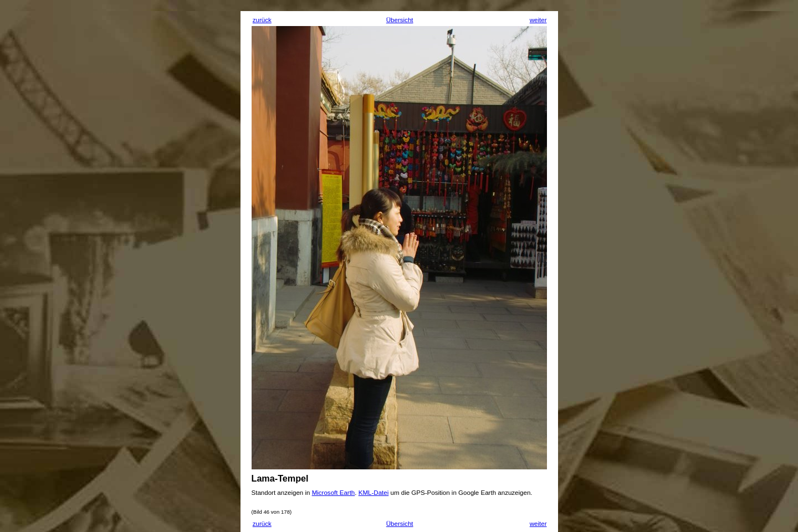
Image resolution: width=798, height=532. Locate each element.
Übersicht (400, 20)
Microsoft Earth (334, 493)
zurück (262, 20)
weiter (538, 20)
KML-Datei (374, 493)
